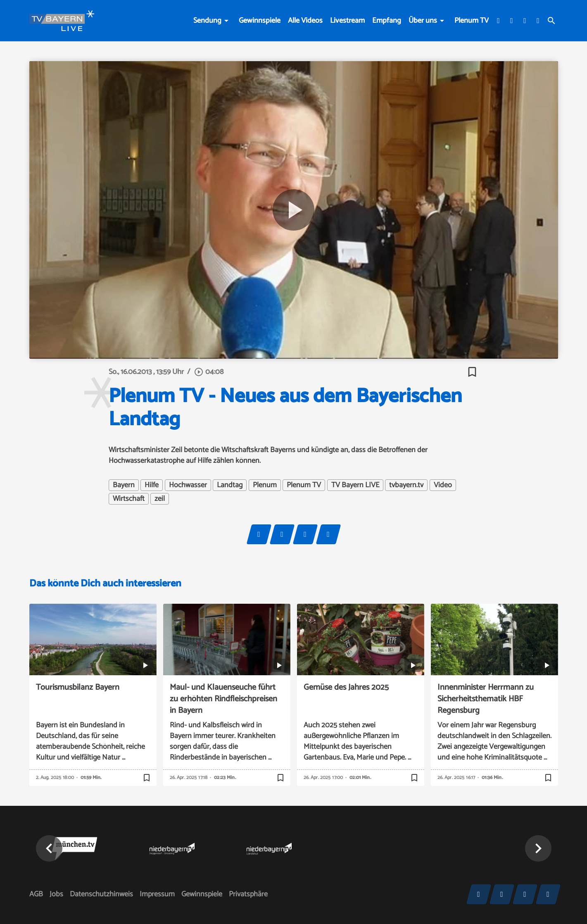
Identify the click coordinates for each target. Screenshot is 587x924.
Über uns (423, 21)
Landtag (230, 485)
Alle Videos (305, 21)
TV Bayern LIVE (355, 485)
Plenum (265, 485)
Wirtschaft (129, 499)
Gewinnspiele (260, 21)
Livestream (347, 21)
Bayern (124, 485)
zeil (160, 499)
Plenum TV (472, 21)
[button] (49, 848)
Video (443, 485)
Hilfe (152, 485)
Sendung (207, 21)
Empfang (387, 21)
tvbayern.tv (406, 485)
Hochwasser (188, 485)
